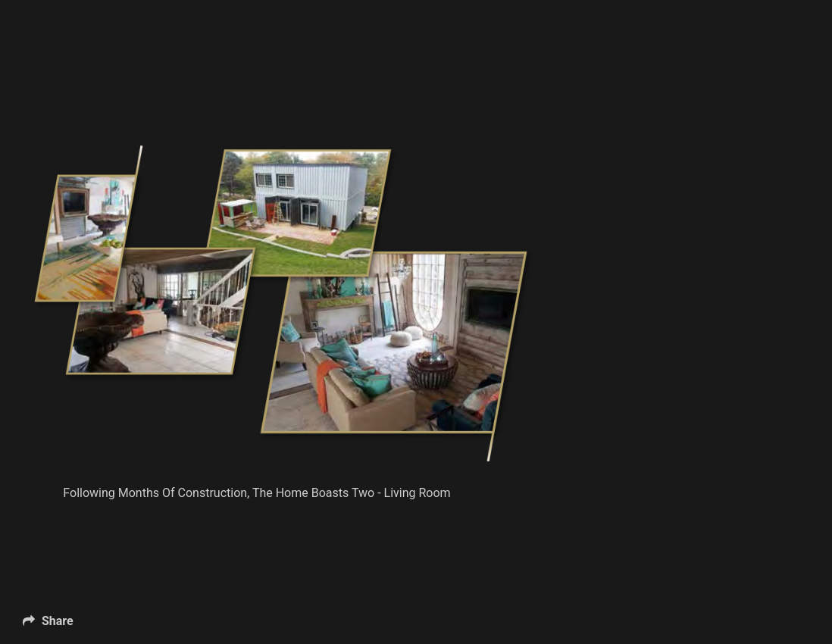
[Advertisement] (299, 91)
